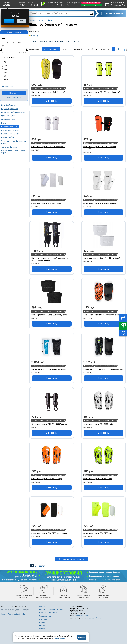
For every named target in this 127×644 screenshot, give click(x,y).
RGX (68, 41)
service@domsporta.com (92, 618)
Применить (14, 93)
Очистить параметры (14, 97)
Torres (75, 41)
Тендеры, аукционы (73, 3)
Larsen (51, 41)
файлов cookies (59, 638)
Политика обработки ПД (17, 614)
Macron (60, 41)
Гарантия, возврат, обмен (49, 613)
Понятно (82, 637)
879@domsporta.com (82, 616)
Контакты (51, 5)
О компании (52, 3)
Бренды (42, 625)
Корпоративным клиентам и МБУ (51, 609)
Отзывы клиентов (73, 5)
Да (9, 21)
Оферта (4, 614)
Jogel (35, 41)
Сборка (42, 629)
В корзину (52, 101)
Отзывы (42, 622)
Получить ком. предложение (92, 5)
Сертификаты (61, 5)
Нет (21, 21)
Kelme (43, 41)
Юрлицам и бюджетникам (91, 3)
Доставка (60, 3)
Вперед (42, 566)
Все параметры (8, 87)
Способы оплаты (45, 616)
